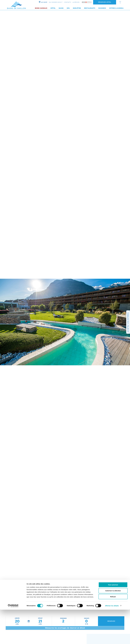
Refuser (113, 631)
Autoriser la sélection (113, 625)
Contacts (67, 2)
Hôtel (53, 8)
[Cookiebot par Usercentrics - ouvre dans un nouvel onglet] (13, 640)
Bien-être (77, 8)
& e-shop (43, 2)
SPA (68, 8)
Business (102, 8)
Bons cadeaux (41, 8)
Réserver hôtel (105, 2)
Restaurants (90, 8)
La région (76, 2)
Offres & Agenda (116, 8)
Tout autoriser (113, 619)
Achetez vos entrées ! (128, 322)
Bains (61, 8)
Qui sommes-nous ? (56, 2)
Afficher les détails (112, 640)
